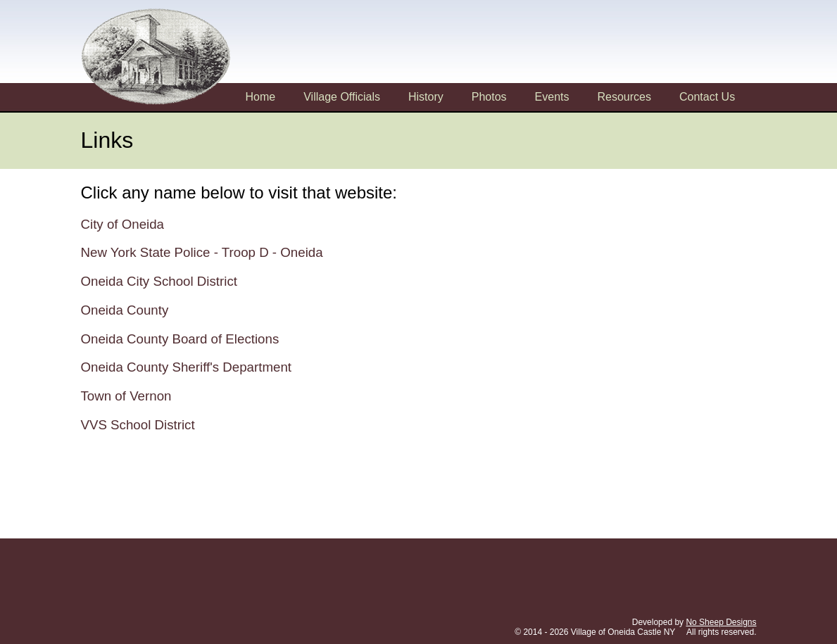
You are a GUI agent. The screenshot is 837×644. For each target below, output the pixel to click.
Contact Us (707, 97)
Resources (624, 97)
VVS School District (138, 425)
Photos (489, 97)
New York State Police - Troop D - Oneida (202, 252)
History (426, 97)
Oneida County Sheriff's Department (187, 367)
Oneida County (125, 310)
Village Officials (342, 97)
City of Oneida (123, 224)
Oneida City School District (159, 281)
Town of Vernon (126, 396)
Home (261, 97)
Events (552, 97)
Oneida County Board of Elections (180, 339)
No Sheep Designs (721, 622)
